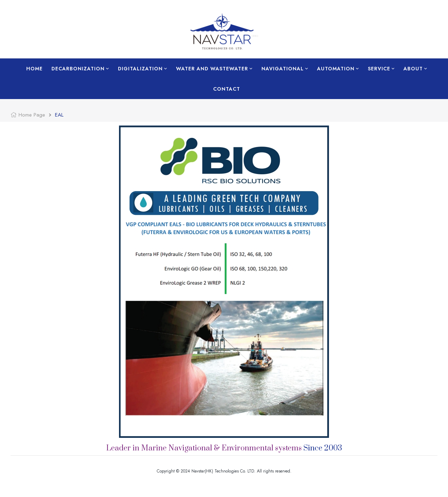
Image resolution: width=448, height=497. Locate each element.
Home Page (32, 115)
